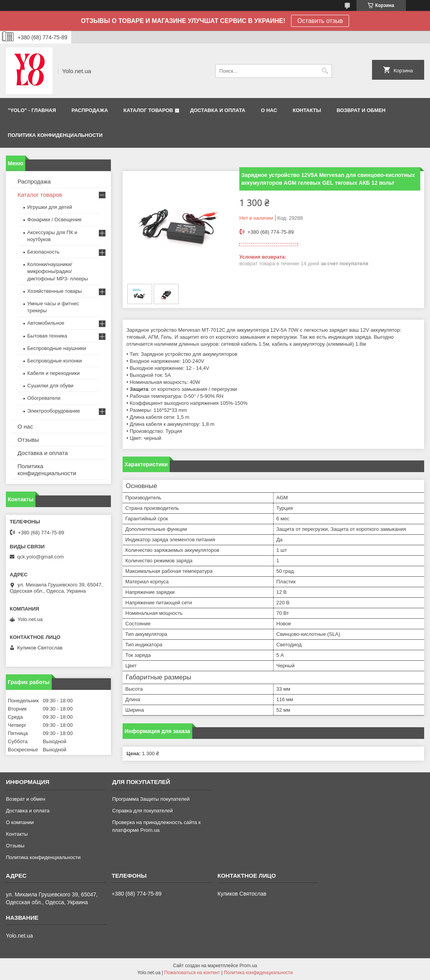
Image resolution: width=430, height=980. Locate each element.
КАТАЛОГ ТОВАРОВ (148, 110)
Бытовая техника (47, 336)
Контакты (17, 834)
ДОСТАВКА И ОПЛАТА (218, 110)
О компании (20, 822)
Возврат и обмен (25, 799)
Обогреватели (44, 398)
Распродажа (34, 181)
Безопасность (43, 252)
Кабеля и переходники (54, 373)
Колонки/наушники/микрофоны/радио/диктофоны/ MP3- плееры (58, 271)
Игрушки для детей (50, 207)
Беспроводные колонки (54, 361)
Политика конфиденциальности (55, 135)
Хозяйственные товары (54, 291)
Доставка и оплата (43, 453)
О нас (25, 426)
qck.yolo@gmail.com (40, 557)
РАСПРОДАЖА (90, 110)
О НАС (269, 110)
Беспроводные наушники (57, 348)
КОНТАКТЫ (307, 110)
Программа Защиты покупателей (151, 799)
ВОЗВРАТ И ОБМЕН (361, 110)
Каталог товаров (40, 195)
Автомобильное (46, 323)
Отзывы (28, 440)
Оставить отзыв (320, 21)
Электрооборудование (54, 411)
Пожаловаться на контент (192, 973)
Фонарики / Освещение (54, 220)
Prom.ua (248, 966)
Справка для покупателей (142, 811)
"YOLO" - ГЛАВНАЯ (32, 110)
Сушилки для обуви (50, 386)
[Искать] (325, 71)
